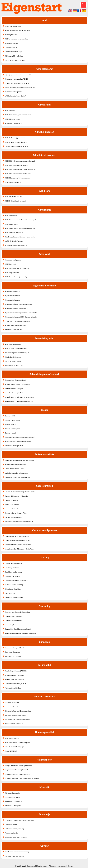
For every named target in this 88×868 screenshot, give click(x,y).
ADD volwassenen (11, 43)
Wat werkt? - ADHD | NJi (14, 366)
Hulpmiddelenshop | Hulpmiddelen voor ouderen (22, 778)
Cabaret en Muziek (11, 500)
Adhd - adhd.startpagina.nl (14, 675)
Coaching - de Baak (12, 568)
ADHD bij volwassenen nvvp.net (16, 165)
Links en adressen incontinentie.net (17, 477)
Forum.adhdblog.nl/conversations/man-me (20, 87)
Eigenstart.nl (31, 866)
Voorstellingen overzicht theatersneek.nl (19, 521)
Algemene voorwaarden (57, 866)
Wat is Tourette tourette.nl (14, 724)
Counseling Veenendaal (13, 625)
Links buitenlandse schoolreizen (16, 473)
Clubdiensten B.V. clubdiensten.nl (17, 536)
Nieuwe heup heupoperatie (14, 679)
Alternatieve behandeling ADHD (16, 79)
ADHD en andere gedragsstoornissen (18, 115)
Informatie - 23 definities (14, 801)
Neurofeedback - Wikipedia (15, 389)
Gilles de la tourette (12, 707)
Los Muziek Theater (12, 509)
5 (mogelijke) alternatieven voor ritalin (18, 75)
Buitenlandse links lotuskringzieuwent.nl (19, 460)
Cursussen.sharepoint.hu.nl (14, 648)
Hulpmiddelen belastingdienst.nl (16, 770)
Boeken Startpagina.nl (13, 429)
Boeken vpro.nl (10, 433)
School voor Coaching (13, 589)
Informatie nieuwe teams (13, 330)
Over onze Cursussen (12, 652)
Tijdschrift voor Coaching (14, 597)
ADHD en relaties (11, 216)
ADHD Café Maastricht (13, 197)
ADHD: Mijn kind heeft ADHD (16, 142)
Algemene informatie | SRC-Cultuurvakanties (21, 317)
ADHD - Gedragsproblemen (15, 138)
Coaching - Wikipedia (12, 576)
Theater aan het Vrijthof (13, 517)
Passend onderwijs (11, 833)
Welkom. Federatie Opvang (14, 856)
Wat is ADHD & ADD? (13, 361)
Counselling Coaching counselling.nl (18, 629)
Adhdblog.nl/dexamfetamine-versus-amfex (20, 237)
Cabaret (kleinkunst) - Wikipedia (16, 496)
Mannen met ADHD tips (13, 52)
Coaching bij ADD (11, 47)
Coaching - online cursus (14, 572)
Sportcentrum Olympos (13, 656)
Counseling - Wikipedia (13, 620)
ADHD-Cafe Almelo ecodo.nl (15, 201)
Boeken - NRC (10, 416)
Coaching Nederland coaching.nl (16, 580)
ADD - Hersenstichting (13, 26)
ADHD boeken (10, 111)
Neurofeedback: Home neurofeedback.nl (19, 401)
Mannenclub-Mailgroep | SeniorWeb (18, 545)
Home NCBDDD (11, 751)
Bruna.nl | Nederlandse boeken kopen (18, 441)
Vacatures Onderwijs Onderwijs (16, 837)
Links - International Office (14, 469)
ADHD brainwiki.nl (12, 738)
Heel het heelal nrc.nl (12, 797)
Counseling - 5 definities (13, 616)
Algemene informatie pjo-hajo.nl (16, 308)
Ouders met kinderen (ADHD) (15, 684)
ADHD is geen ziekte (12, 119)
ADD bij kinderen (11, 35)
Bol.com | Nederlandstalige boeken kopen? (20, 437)
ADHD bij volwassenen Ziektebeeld (18, 174)
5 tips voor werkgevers (13, 260)
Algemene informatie (12, 291)
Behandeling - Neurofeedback (15, 380)
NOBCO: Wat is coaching (14, 585)
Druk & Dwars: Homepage (14, 747)
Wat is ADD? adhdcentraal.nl (15, 60)
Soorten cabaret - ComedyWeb (16, 513)
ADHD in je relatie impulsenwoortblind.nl (20, 228)
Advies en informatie (12, 793)
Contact (70, 866)
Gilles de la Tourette (12, 702)
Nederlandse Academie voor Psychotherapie (20, 633)
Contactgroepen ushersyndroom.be (17, 540)
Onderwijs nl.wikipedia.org (14, 829)
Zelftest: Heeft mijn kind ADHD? (17, 146)
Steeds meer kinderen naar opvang (17, 852)
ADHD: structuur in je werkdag (16, 277)
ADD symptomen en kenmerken (16, 39)
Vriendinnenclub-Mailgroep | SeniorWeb (19, 549)
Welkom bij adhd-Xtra (13, 688)
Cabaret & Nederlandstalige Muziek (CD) (20, 492)
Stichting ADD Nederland (14, 56)
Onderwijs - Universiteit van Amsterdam (19, 820)
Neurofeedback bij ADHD (14, 393)
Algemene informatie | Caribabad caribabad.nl (21, 313)
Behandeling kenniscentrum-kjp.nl (17, 353)
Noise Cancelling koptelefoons (16, 245)
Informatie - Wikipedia (13, 806)
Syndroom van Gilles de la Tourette (17, 719)
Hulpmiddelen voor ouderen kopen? (17, 774)
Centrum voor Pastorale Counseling (17, 612)
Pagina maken (42, 866)
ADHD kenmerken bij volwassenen (17, 178)
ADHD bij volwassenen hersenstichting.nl (20, 161)
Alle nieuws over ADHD (13, 123)
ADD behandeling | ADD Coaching (17, 30)
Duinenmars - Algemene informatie (17, 321)
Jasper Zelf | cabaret (12, 505)
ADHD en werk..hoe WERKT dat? (17, 268)
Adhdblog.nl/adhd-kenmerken (15, 325)
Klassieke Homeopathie (13, 92)
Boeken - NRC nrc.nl (12, 420)
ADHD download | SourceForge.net (17, 743)
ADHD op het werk (12, 273)
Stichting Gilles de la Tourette (15, 715)
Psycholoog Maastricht (13, 182)
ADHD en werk (10, 264)
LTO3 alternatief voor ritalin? (15, 96)
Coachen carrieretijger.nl (13, 563)
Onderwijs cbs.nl (11, 825)
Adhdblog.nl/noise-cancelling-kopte (17, 384)
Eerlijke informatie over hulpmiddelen (18, 766)
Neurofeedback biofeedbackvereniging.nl (19, 397)
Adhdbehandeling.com (13, 357)
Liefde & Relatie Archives (14, 241)
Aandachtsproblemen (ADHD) (16, 671)
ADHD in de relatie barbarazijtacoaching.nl (20, 220)
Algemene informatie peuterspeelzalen (18, 304)
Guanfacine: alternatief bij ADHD (17, 83)
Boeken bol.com (10, 424)
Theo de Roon (10, 593)
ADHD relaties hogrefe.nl (14, 232)
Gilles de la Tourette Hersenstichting (18, 711)
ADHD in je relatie (11, 224)
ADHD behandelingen (13, 344)
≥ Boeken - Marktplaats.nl (14, 446)
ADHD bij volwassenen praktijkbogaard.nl (20, 169)
